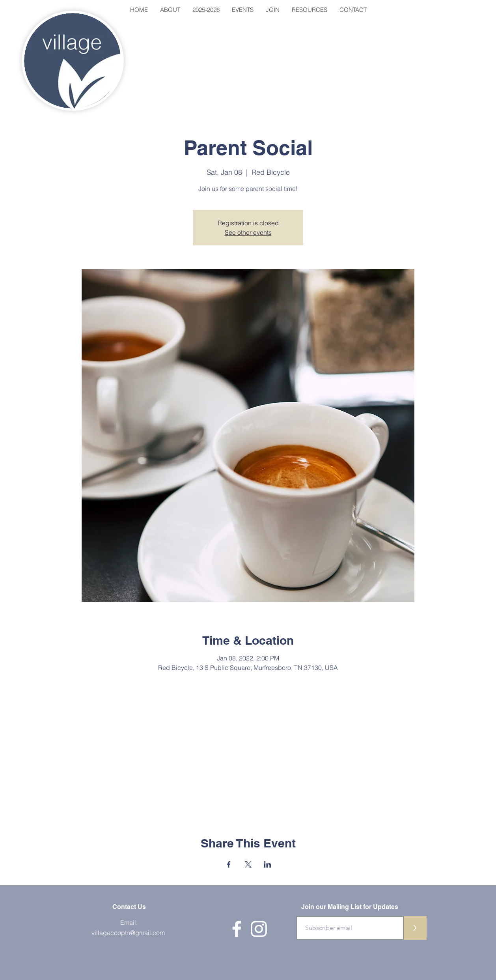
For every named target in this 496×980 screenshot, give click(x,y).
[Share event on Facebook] (229, 864)
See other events (248, 232)
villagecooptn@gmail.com (128, 933)
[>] (415, 928)
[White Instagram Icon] (259, 929)
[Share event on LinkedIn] (268, 864)
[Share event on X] (248, 864)
